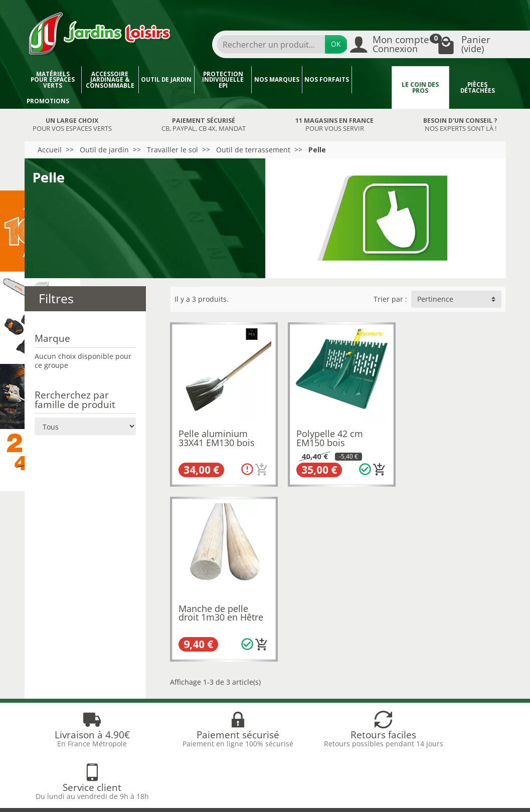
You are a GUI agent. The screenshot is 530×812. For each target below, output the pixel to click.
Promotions (48, 101)
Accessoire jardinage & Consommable (110, 80)
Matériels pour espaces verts (53, 80)
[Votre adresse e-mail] (241, 727)
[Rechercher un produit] (271, 44)
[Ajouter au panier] (259, 467)
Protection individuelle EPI (223, 80)
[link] (424, 741)
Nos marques (277, 79)
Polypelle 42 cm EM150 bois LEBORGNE (327, 440)
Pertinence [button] (435, 299)
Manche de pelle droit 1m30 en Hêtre (452, 436)
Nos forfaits (327, 79)
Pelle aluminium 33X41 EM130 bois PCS (217, 440)
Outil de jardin (166, 79)
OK (336, 44)
